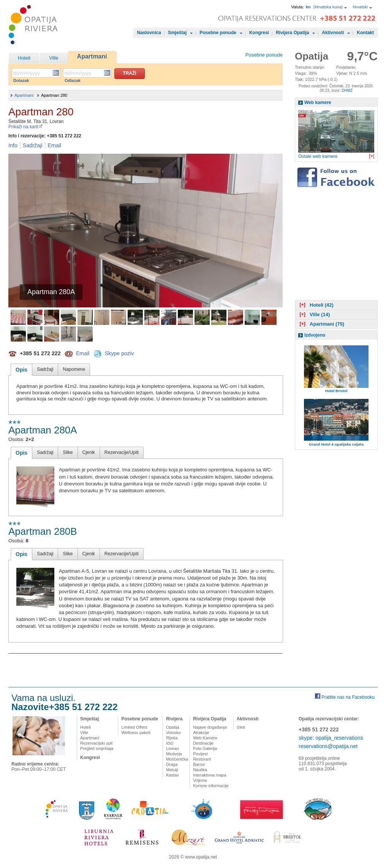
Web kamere (318, 102)
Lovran (172, 748)
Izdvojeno (315, 335)
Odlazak (73, 80)
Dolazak (21, 80)
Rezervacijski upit (96, 743)
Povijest (200, 754)
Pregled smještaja (97, 748)
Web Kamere (205, 738)
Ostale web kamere (318, 156)
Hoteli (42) (316, 305)
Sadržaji (33, 145)
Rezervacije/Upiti (122, 452)
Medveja (174, 754)
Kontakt (365, 33)
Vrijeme (200, 780)
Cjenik (89, 452)
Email (55, 145)
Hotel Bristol (336, 391)
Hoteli (24, 58)
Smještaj (177, 33)
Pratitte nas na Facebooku (348, 697)
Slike (68, 452)
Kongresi (259, 33)
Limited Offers (134, 727)
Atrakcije (201, 733)
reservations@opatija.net (328, 746)
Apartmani (92, 56)
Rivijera (174, 719)
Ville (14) (314, 314)
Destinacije (203, 743)
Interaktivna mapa (210, 775)
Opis (21, 370)
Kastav (172, 775)
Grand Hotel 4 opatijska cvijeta (336, 444)
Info (13, 145)
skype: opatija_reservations (331, 738)
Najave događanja (210, 727)
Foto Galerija (205, 748)
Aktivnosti (333, 33)
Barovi (199, 764)
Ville (54, 58)
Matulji (172, 770)
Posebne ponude (218, 33)
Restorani (202, 759)
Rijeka (172, 738)
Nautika (200, 770)
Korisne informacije (211, 786)
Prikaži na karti (26, 127)
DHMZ (347, 91)
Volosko (173, 733)
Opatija (173, 727)
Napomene (74, 369)
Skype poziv (119, 353)
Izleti (241, 727)
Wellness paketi (136, 733)
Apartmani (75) (321, 324)
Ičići (170, 743)
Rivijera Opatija (292, 33)
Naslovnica (149, 33)
